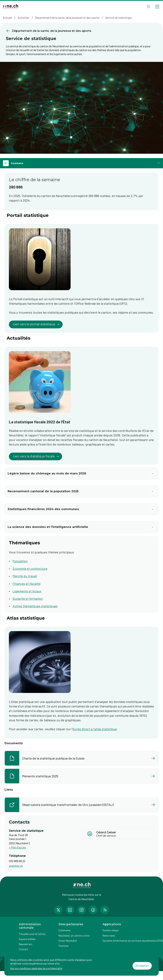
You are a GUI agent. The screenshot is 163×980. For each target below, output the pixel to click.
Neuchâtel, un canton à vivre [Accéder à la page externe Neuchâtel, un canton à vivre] (74, 936)
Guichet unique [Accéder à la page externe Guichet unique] (111, 930)
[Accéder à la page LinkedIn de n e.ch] (70, 910)
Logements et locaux (27, 591)
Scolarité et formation (28, 599)
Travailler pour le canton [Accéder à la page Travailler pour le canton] (32, 934)
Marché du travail (25, 576)
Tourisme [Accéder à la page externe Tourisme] (63, 946)
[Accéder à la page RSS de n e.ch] (105, 910)
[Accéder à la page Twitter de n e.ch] (58, 910)
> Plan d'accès (17, 847)
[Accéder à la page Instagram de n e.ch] (81, 910)
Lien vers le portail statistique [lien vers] (36, 324)
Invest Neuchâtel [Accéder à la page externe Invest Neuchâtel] (68, 941)
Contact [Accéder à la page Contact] (24, 949)
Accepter (142, 966)
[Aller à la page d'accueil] (11, 7)
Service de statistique (119, 18)
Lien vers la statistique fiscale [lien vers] (36, 456)
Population (20, 561)
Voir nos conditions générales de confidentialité (36, 968)
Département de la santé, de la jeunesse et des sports (67, 18)
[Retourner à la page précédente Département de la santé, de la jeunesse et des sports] (81, 31)
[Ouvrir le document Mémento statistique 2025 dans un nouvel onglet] (81, 776)
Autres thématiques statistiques (35, 606)
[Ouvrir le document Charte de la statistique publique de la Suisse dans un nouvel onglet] (81, 758)
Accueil (7, 18)
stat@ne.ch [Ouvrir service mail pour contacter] (16, 866)
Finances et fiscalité (27, 584)
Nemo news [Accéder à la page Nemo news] (109, 936)
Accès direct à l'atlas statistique (95, 729)
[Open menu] (157, 7)
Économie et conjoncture (30, 568)
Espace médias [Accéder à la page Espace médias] (27, 939)
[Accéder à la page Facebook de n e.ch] (93, 910)
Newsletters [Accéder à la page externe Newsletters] (26, 944)
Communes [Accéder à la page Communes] (65, 930)
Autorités (23, 18)
